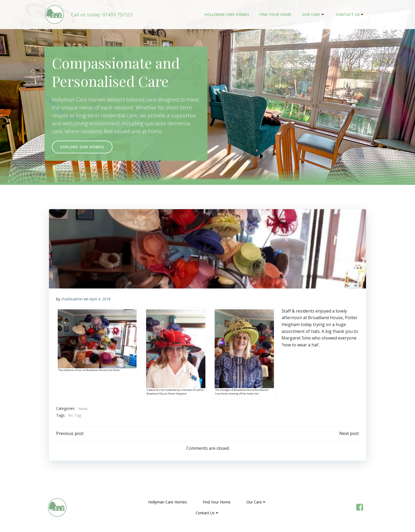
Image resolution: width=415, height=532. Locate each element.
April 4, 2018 (100, 299)
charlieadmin (72, 299)
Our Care (314, 15)
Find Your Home (276, 15)
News (83, 409)
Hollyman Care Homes (227, 15)
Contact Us (351, 15)
